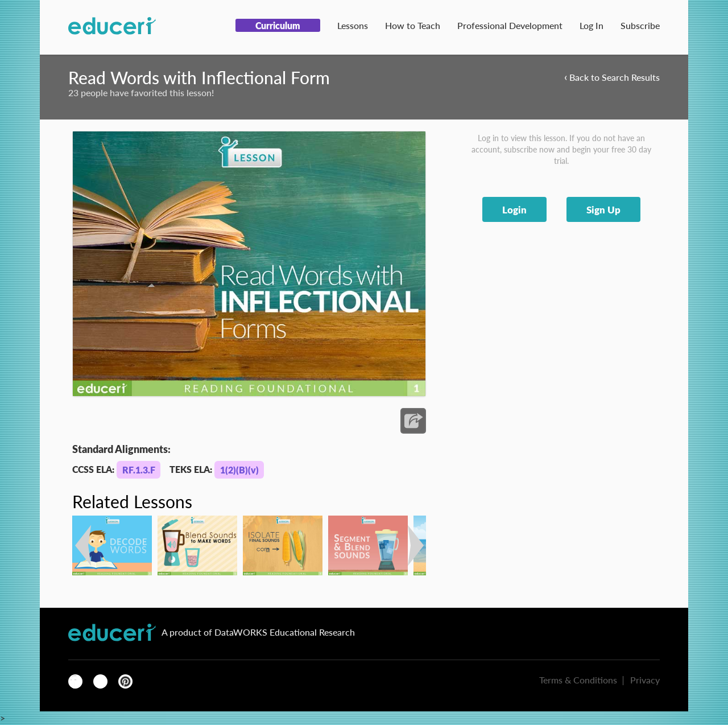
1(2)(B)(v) (239, 470)
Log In (591, 25)
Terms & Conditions (578, 680)
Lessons (353, 25)
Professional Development (510, 25)
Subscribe (640, 25)
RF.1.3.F (139, 470)
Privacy (645, 680)
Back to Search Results (612, 77)
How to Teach (413, 25)
